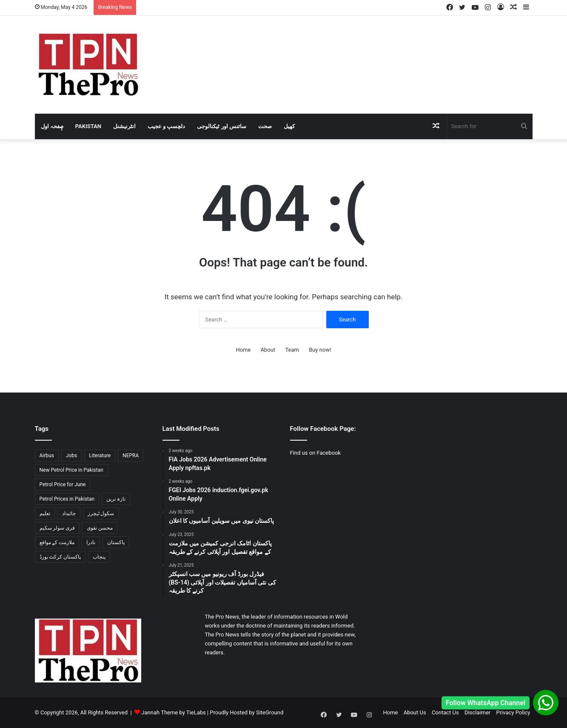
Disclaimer (477, 712)
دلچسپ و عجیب (166, 126)
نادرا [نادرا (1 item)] (91, 542)
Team (292, 350)
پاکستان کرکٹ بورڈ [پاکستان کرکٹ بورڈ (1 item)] (60, 557)
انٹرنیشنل (124, 126)
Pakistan (88, 126)
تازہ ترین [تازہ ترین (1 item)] (116, 499)
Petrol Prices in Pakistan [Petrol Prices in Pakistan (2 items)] (67, 499)
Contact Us (445, 712)
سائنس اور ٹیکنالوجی (221, 126)
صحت (265, 126)
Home (243, 350)
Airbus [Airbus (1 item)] (47, 456)
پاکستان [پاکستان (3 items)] (116, 542)
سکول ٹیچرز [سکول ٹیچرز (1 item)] (101, 513)
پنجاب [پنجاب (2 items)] (99, 557)
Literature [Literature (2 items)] (100, 456)
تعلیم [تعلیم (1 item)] (45, 513)
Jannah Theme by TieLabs (173, 712)
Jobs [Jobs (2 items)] (71, 456)
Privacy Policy (513, 712)
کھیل (289, 126)
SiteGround (270, 712)
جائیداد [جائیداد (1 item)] (69, 513)
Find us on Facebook (315, 453)
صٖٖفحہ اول (52, 126)
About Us (415, 712)
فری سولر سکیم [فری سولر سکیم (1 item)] (57, 528)
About (268, 350)
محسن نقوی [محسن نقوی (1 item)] (100, 528)
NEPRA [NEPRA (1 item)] (131, 456)
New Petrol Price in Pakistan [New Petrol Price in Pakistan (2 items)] (71, 470)
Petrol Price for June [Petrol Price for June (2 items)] (63, 484)
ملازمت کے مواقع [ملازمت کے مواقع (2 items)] (57, 542)
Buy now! (320, 350)
